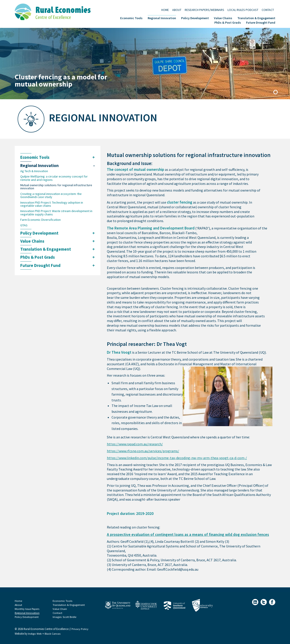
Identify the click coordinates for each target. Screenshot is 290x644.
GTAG (24, 225)
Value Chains (223, 18)
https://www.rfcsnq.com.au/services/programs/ (143, 451)
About (177, 10)
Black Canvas (53, 634)
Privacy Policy (80, 629)
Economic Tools (131, 18)
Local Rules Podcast (243, 10)
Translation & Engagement (256, 18)
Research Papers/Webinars (204, 10)
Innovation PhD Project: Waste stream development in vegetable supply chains (56, 213)
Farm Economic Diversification (40, 220)
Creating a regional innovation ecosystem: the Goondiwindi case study (51, 195)
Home (165, 10)
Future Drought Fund (261, 22)
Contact (268, 10)
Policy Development (195, 18)
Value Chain (60, 609)
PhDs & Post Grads (228, 22)
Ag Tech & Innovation (34, 171)
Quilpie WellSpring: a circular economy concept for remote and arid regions (54, 178)
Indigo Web (35, 634)
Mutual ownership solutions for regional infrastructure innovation (56, 187)
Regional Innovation (162, 18)
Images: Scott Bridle (64, 617)
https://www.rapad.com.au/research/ (135, 444)
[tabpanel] (145, 64)
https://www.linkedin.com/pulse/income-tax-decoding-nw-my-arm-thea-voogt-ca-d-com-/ (177, 458)
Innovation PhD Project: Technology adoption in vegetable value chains (52, 204)
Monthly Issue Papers (27, 609)
